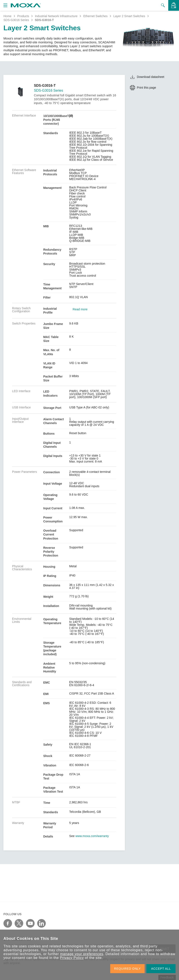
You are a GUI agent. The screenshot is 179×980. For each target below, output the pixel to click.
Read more (80, 309)
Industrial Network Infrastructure (56, 16)
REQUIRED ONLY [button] (127, 969)
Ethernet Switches (96, 16)
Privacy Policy (72, 958)
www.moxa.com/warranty (92, 836)
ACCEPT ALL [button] (161, 969)
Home (7, 16)
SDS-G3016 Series (16, 20)
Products (23, 16)
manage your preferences (82, 954)
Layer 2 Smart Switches (129, 16)
